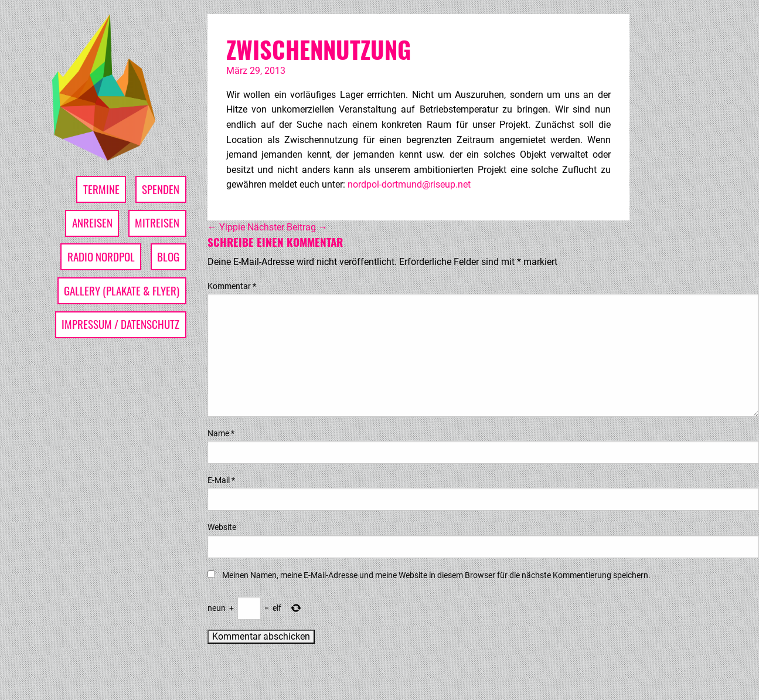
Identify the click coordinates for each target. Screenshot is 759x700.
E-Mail (221, 480)
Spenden (161, 189)
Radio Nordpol (101, 256)
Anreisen (92, 222)
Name (221, 433)
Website (222, 527)
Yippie (226, 227)
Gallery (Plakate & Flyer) (122, 290)
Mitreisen (157, 222)
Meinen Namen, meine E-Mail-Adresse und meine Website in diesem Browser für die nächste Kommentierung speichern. (436, 575)
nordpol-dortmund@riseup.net (409, 184)
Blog (168, 256)
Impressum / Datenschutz (120, 324)
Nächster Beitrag (287, 227)
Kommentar (232, 286)
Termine (101, 189)
